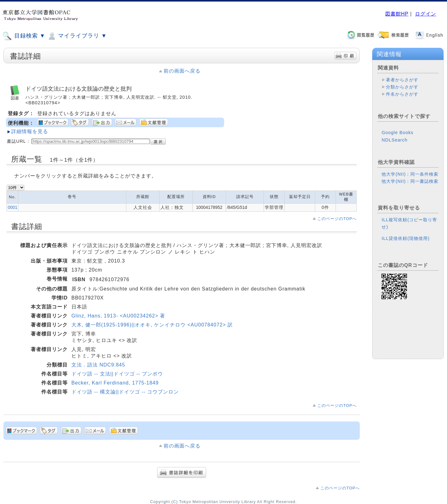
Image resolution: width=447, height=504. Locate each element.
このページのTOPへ (337, 219)
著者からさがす (402, 80)
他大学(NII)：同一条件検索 (410, 174)
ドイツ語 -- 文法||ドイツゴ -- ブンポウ (117, 374)
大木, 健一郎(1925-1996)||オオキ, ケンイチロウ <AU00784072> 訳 (152, 325)
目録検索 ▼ (24, 36)
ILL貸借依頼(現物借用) (406, 238)
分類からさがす (402, 87)
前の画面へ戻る (182, 71)
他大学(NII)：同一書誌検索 (410, 181)
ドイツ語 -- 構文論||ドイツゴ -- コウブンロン (125, 392)
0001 (13, 207)
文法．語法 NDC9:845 (98, 365)
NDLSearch (394, 140)
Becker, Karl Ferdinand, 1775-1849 (115, 383)
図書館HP (397, 14)
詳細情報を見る (30, 131)
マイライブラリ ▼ (77, 36)
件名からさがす (402, 94)
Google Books (397, 133)
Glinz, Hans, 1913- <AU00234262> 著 (118, 316)
